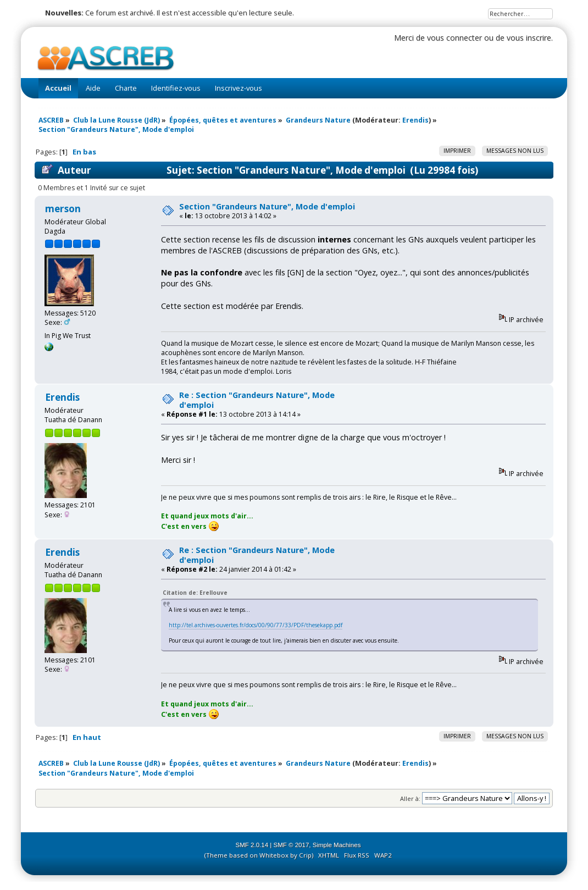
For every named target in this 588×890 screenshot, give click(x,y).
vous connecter (454, 38)
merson (63, 209)
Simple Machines (337, 845)
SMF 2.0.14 (252, 845)
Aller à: (410, 798)
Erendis (415, 120)
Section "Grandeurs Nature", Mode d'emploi (267, 206)
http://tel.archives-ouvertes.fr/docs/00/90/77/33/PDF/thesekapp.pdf (256, 625)
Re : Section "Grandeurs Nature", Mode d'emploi (257, 400)
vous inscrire (529, 38)
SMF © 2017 (292, 845)
